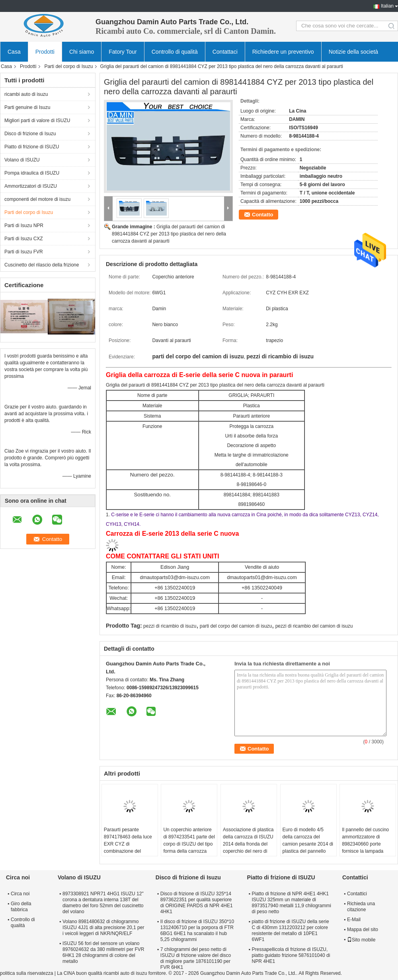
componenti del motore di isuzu (37, 199)
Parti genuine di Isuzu (27, 107)
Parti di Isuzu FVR (24, 252)
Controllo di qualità (175, 52)
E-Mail (354, 920)
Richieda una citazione (361, 907)
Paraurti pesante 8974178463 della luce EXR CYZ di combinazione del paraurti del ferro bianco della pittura (129, 848)
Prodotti (45, 52)
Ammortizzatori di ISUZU (31, 186)
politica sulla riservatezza (26, 973)
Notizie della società (354, 52)
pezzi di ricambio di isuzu (170, 626)
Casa (14, 52)
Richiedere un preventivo (283, 52)
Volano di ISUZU (22, 160)
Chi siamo (82, 52)
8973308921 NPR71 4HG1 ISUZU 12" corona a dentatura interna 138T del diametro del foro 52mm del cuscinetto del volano (103, 903)
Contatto (262, 215)
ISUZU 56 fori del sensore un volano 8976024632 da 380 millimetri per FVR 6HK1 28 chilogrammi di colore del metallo (103, 952)
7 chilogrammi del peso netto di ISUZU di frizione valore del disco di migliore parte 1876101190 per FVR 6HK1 (196, 958)
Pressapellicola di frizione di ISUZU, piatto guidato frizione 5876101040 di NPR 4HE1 (291, 955)
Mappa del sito (363, 929)
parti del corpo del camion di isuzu (236, 626)
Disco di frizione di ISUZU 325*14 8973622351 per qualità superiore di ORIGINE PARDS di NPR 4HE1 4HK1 (197, 903)
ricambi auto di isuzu (26, 94)
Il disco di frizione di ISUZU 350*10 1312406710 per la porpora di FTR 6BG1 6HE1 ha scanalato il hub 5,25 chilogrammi (197, 930)
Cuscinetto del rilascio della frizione (42, 265)
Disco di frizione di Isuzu (30, 134)
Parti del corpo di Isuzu (68, 66)
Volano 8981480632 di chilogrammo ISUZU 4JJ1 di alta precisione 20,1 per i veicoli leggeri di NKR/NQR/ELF (103, 927)
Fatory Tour (123, 52)
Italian (387, 6)
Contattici (357, 894)
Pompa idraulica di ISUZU (32, 173)
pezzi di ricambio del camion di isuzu (314, 626)
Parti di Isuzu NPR (24, 226)
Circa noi (20, 894)
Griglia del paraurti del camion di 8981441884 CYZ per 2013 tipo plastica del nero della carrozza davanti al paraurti (169, 234)
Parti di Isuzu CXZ (24, 239)
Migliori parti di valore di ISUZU (37, 121)
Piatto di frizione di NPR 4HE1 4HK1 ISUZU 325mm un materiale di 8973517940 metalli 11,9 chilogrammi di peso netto (291, 903)
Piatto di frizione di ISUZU (32, 147)
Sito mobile (361, 940)
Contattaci (225, 52)
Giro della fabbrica (21, 907)
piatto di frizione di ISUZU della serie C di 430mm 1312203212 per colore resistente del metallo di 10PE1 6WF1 (290, 930)
